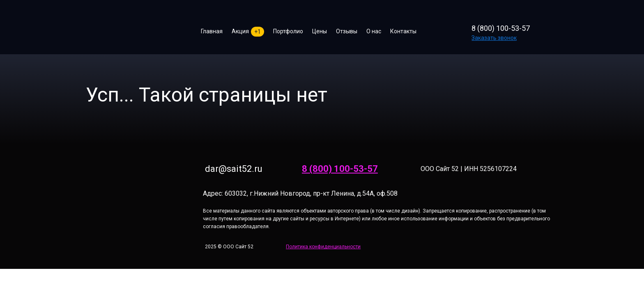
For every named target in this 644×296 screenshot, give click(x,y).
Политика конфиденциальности (323, 247)
